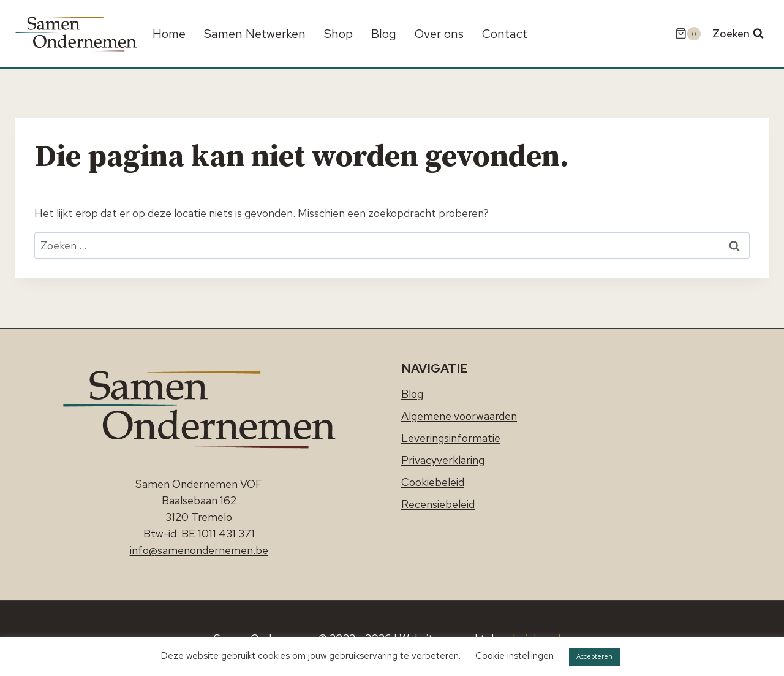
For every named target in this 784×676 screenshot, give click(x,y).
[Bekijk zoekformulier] (738, 34)
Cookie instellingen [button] (514, 656)
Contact (505, 34)
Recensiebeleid (438, 504)
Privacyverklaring (443, 460)
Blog (384, 34)
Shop (338, 34)
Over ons (439, 34)
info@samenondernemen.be (199, 550)
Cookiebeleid (433, 482)
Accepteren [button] (594, 656)
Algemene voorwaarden (459, 416)
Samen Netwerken (255, 34)
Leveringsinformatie (451, 438)
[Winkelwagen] (688, 34)
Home (169, 34)
